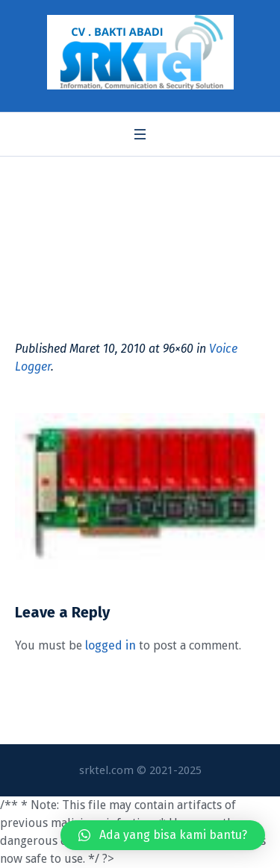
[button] (163, 835)
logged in (111, 645)
